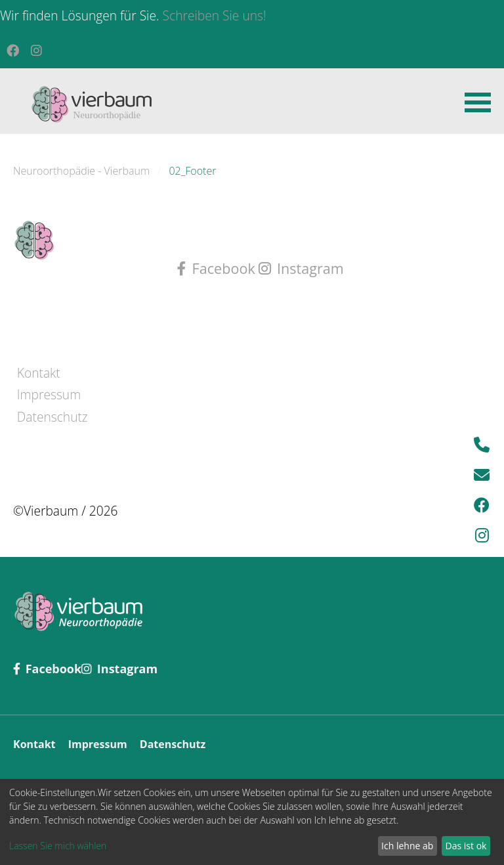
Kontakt (39, 373)
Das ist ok (466, 846)
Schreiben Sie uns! (215, 15)
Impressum (49, 394)
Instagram (301, 268)
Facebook (218, 268)
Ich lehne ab (407, 846)
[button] (478, 101)
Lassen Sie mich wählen (58, 846)
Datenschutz (52, 417)
